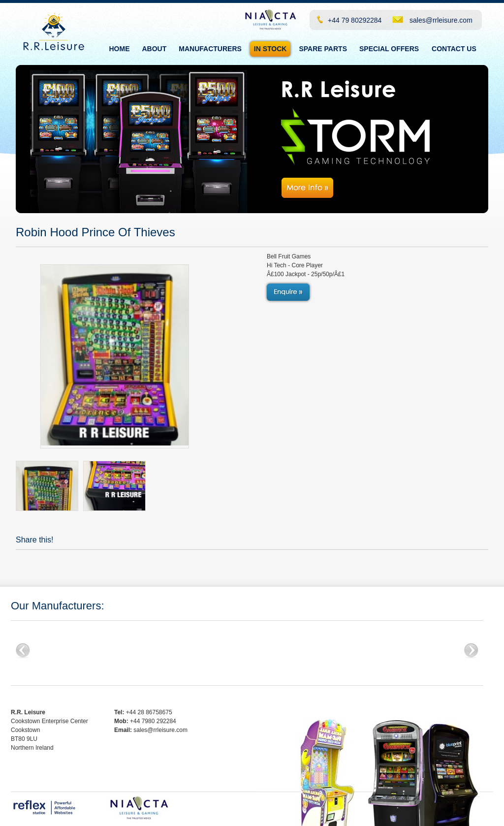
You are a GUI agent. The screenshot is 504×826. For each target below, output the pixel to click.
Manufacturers (210, 49)
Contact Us (454, 49)
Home (120, 49)
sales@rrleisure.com (441, 20)
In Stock (270, 49)
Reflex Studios (45, 808)
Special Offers (389, 49)
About (155, 49)
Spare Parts (323, 49)
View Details (288, 292)
